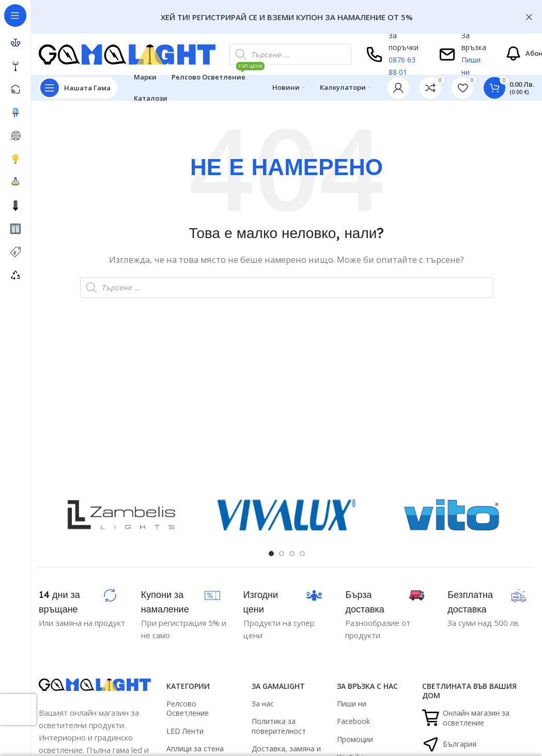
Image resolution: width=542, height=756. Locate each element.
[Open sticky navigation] (78, 88)
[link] (430, 88)
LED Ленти (185, 731)
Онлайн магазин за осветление (466, 718)
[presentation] (18, 710)
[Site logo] (127, 53)
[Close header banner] (529, 17)
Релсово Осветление (188, 708)
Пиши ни (352, 704)
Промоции (355, 739)
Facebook (353, 721)
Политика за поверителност (279, 726)
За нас (263, 704)
